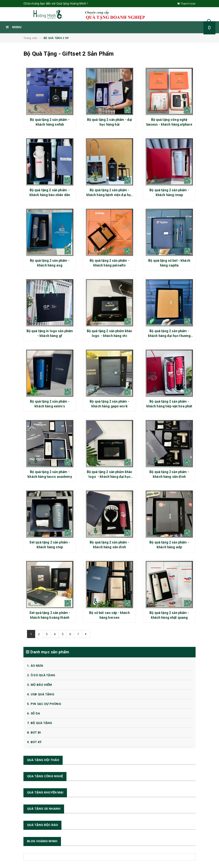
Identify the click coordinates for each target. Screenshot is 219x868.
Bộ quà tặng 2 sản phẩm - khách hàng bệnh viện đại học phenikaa (110, 195)
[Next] (86, 634)
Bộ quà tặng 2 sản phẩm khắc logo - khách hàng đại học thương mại (110, 477)
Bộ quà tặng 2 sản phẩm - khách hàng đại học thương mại (169, 336)
